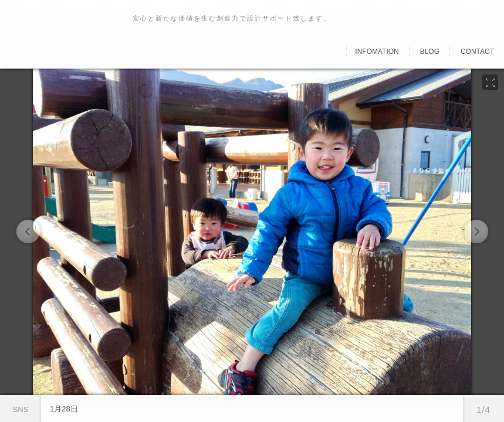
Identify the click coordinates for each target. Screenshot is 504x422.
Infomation (377, 52)
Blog (430, 52)
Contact (477, 52)
